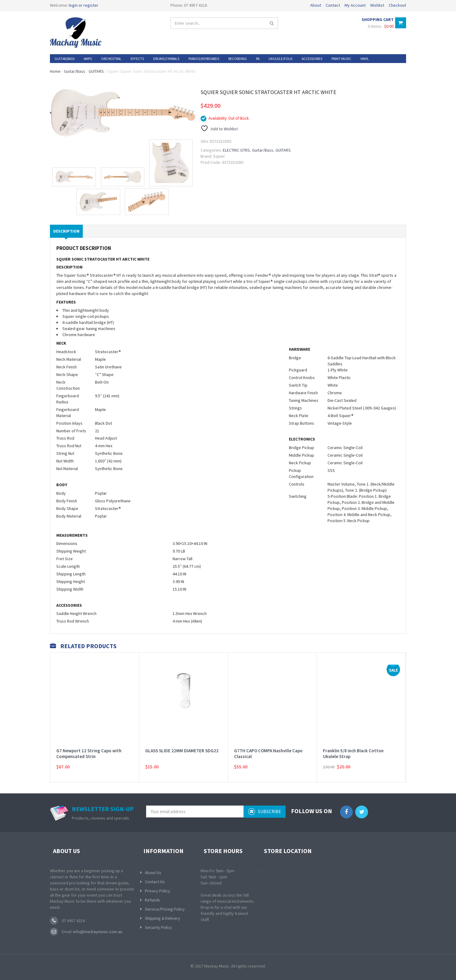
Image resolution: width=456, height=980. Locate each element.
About (316, 5)
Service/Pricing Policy (165, 909)
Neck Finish (67, 367)
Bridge (295, 358)
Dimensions (67, 543)
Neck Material (69, 359)
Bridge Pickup (302, 448)
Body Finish (67, 501)
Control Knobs (302, 378)
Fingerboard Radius (68, 399)
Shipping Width (70, 589)
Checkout (397, 5)
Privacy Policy (158, 891)
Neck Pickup (300, 463)
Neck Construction (68, 385)
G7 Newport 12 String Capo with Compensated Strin (89, 746)
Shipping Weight (71, 551)
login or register (84, 5)
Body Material (69, 516)
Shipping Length (71, 574)
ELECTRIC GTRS (236, 150)
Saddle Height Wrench (76, 613)
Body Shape (67, 508)
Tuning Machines (304, 400)
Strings (295, 408)
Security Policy (158, 927)
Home (55, 71)
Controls (297, 484)
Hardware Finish (303, 393)
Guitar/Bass (75, 71)
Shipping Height (71, 581)
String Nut (65, 453)
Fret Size (65, 559)
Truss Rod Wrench (73, 621)
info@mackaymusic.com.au (97, 932)
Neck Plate (299, 416)
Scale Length (68, 566)
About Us (153, 873)
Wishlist (377, 5)
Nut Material (67, 469)
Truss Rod (65, 438)
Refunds (153, 900)
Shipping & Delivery (163, 918)
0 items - (381, 26)
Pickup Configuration (301, 473)
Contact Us (155, 882)
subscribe (265, 812)
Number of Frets (71, 431)
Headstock (66, 352)
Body (61, 493)
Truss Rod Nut (69, 446)
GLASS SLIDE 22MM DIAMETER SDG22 (182, 743)
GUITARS (96, 71)
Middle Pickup (302, 455)
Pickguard (298, 370)
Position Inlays (69, 423)
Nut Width (65, 461)
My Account (355, 5)
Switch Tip (298, 385)
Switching (298, 496)
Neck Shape (67, 374)
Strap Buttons (302, 423)
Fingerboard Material (68, 413)
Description (66, 231)
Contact (333, 5)
